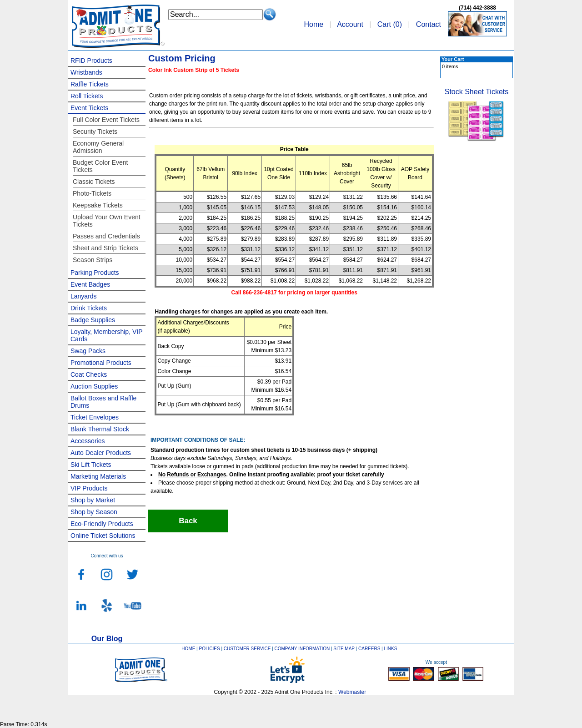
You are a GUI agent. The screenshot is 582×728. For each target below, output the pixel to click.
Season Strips (93, 260)
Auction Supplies (94, 386)
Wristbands (86, 72)
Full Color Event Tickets (106, 120)
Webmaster (352, 692)
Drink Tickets (89, 308)
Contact (429, 24)
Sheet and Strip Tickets (105, 248)
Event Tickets (89, 108)
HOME (188, 649)
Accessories (88, 441)
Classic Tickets (94, 182)
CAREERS (369, 649)
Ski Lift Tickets (91, 465)
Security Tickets (95, 131)
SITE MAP (344, 649)
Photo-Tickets (92, 193)
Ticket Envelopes (95, 417)
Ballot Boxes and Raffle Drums (103, 402)
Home (314, 24)
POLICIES (210, 649)
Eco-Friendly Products (102, 524)
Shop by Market (93, 500)
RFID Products (91, 61)
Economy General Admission (98, 147)
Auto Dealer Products (101, 453)
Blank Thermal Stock (100, 429)
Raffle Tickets (90, 84)
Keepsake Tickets (98, 205)
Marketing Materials (98, 476)
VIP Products (89, 488)
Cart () (390, 24)
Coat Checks (89, 374)
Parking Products (95, 273)
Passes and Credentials (106, 236)
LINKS (391, 649)
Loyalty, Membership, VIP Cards (106, 335)
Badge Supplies (93, 320)
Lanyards (84, 296)
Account (350, 24)
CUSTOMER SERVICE (247, 649)
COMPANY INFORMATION (302, 649)
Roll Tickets (87, 96)
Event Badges (90, 284)
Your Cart (453, 59)
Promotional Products (101, 363)
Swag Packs (88, 351)
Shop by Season (94, 512)
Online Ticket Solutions (103, 536)
